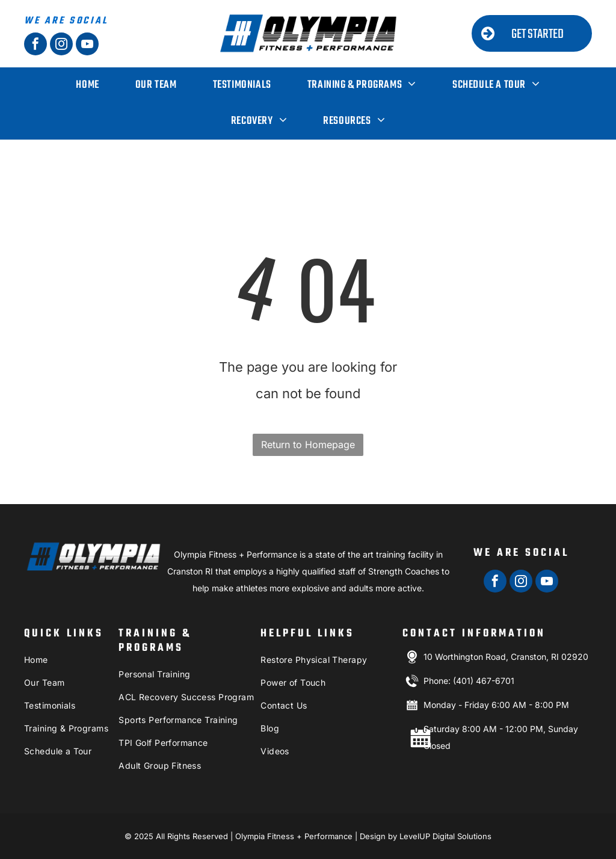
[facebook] (35, 45)
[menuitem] (87, 85)
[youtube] (87, 45)
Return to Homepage (308, 445)
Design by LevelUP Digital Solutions (426, 836)
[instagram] (61, 45)
